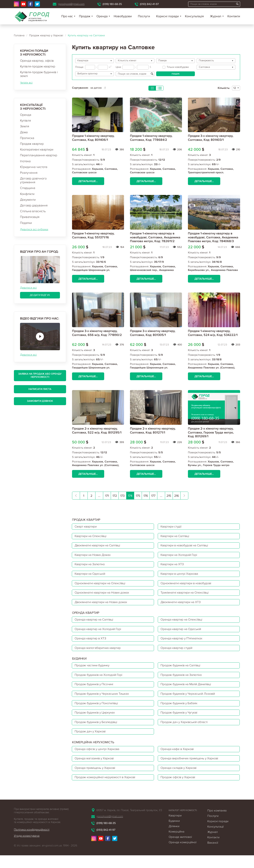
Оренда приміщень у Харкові (96, 780)
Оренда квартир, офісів (37, 61)
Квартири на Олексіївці (92, 537)
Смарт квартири (86, 527)
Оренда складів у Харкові (180, 780)
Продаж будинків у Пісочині (95, 692)
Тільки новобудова (176, 67)
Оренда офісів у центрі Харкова (98, 760)
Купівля (25, 121)
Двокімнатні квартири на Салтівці (99, 547)
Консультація (194, 16)
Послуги (144, 16)
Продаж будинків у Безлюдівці (97, 732)
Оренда (26, 115)
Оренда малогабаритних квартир (99, 654)
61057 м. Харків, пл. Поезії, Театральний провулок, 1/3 (129, 823)
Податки (26, 223)
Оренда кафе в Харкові (178, 760)
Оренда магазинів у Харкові (95, 770)
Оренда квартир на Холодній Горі (99, 635)
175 (138, 496)
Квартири (175, 828)
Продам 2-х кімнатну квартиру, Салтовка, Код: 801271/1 (153, 431)
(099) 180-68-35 (112, 4)
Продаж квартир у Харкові (46, 35)
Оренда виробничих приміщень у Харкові (191, 770)
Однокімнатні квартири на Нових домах (103, 597)
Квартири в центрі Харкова (180, 577)
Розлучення (29, 173)
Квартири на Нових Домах (94, 557)
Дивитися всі (28, 288)
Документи (28, 200)
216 (177, 496)
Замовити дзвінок (40, 401)
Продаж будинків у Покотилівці (98, 712)
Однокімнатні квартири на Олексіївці (102, 587)
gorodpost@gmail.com (71, 4)
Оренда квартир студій (177, 654)
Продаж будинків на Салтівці (182, 672)
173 (122, 496)
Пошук (176, 74)
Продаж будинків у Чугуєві (180, 722)
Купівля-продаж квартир (38, 66)
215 (169, 496)
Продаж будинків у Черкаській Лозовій (189, 702)
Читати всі (26, 83)
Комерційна (177, 844)
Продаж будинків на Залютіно (182, 682)
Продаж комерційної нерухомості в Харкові (106, 790)
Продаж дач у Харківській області (185, 732)
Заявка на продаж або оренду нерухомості (40, 375)
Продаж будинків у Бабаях (180, 712)
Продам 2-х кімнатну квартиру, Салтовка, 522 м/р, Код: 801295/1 (97, 431)
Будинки (174, 833)
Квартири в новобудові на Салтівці (186, 547)
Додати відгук (40, 295)
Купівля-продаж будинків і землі (39, 74)
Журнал (216, 16)
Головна (19, 35)
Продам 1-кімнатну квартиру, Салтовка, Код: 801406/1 (93, 138)
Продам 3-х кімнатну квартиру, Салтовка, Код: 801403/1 (211, 138)
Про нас (67, 16)
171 (107, 496)
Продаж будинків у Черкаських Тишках (103, 702)
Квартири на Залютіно (91, 567)
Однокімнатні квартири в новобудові (188, 587)
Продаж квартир (32, 144)
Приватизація (30, 217)
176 (146, 496)
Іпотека (25, 161)
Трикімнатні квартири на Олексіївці (186, 597)
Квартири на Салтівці (176, 537)
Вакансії (213, 855)
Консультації (216, 839)
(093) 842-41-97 (149, 4)
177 (153, 496)
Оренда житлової (180, 850)
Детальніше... (88, 181)
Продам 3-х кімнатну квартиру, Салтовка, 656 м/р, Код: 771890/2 (97, 333)
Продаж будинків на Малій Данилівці (188, 692)
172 (115, 496)
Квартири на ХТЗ (173, 567)
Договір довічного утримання (33, 180)
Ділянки (174, 839)
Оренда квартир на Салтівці (95, 625)
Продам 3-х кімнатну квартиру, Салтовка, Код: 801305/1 (153, 333)
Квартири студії (172, 527)
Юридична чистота (34, 167)
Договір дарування (34, 205)
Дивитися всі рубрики (34, 229)
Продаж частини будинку (93, 672)
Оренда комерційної (183, 855)
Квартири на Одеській (91, 577)
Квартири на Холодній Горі (180, 557)
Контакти (234, 16)
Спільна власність (33, 211)
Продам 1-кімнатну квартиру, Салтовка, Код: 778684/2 (151, 138)
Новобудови (123, 16)
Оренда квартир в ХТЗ (91, 645)
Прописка (27, 138)
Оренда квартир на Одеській (182, 635)
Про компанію (217, 823)
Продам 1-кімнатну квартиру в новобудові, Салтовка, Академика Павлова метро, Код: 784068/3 (213, 237)
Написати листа (40, 389)
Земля (25, 126)
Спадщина (28, 188)
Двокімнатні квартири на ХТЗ (182, 607)
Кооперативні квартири (37, 150)
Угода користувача (27, 848)
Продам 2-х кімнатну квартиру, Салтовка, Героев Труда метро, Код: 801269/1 (211, 433)
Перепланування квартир (39, 155)
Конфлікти (27, 194)
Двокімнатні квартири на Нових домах (103, 607)
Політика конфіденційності (32, 842)
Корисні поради (167, 16)
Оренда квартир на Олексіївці (183, 625)
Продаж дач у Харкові (91, 742)
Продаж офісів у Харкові (179, 790)
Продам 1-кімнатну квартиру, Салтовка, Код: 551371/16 (93, 235)
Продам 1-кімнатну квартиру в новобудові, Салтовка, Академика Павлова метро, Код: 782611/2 (155, 237)
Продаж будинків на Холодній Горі (100, 682)
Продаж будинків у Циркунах (96, 722)
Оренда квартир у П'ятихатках (183, 645)
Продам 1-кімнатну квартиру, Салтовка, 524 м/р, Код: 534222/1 (213, 333)
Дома (24, 132)
